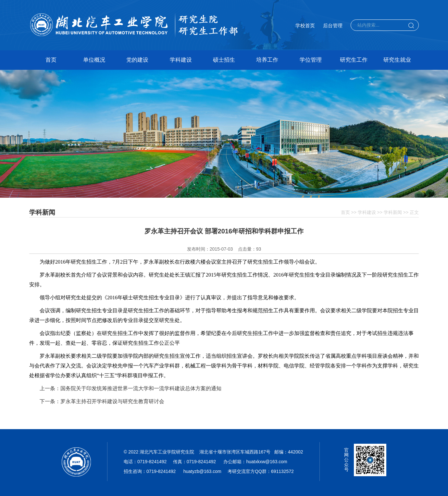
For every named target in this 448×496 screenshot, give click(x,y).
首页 (51, 60)
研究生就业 (397, 60)
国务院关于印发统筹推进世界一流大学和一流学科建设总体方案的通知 (141, 388)
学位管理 (311, 60)
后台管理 (333, 25)
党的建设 (137, 60)
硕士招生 (224, 60)
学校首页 (305, 25)
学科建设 (181, 60)
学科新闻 (393, 212)
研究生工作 (354, 60)
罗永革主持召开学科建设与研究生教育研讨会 (112, 401)
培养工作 (267, 60)
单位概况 (94, 60)
